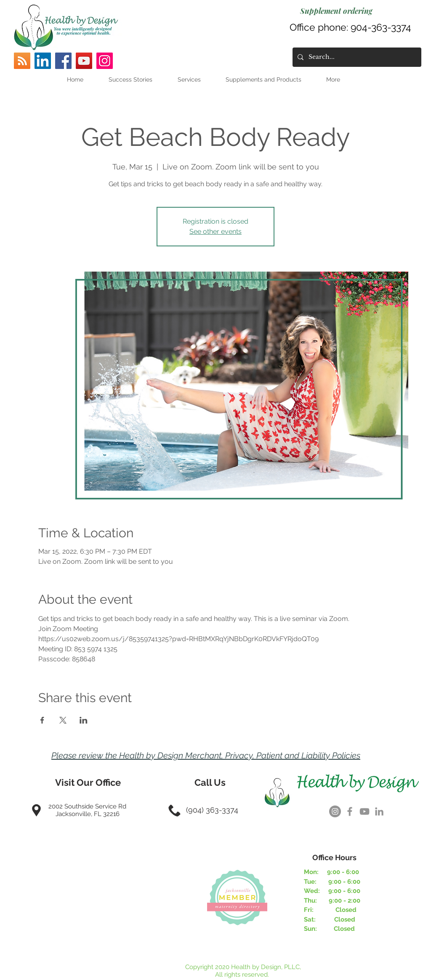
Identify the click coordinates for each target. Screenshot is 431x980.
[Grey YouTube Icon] (364, 811)
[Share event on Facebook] (42, 720)
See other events (215, 231)
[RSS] (22, 61)
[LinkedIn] (43, 61)
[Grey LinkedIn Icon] (379, 811)
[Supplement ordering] (336, 11)
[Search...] (356, 57)
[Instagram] (105, 61)
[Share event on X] (63, 720)
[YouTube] (84, 61)
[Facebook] (63, 61)
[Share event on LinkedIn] (84, 720)
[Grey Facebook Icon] (350, 811)
